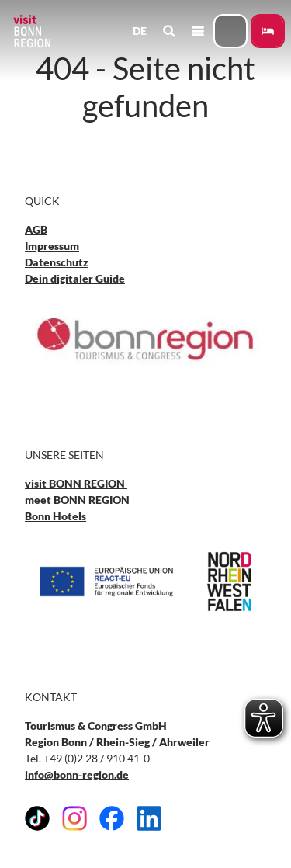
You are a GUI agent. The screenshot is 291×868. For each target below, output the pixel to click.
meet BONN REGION (77, 500)
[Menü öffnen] (197, 31)
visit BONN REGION (76, 483)
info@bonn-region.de (77, 774)
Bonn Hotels (55, 516)
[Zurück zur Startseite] (31, 31)
